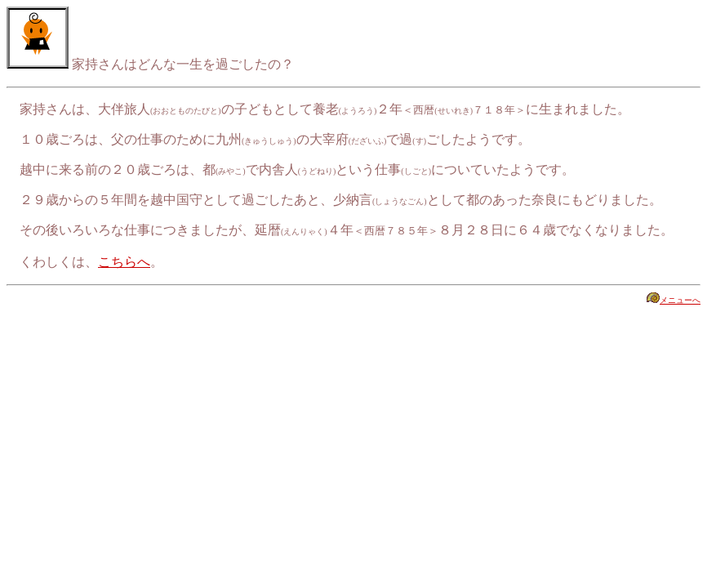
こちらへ (124, 262)
